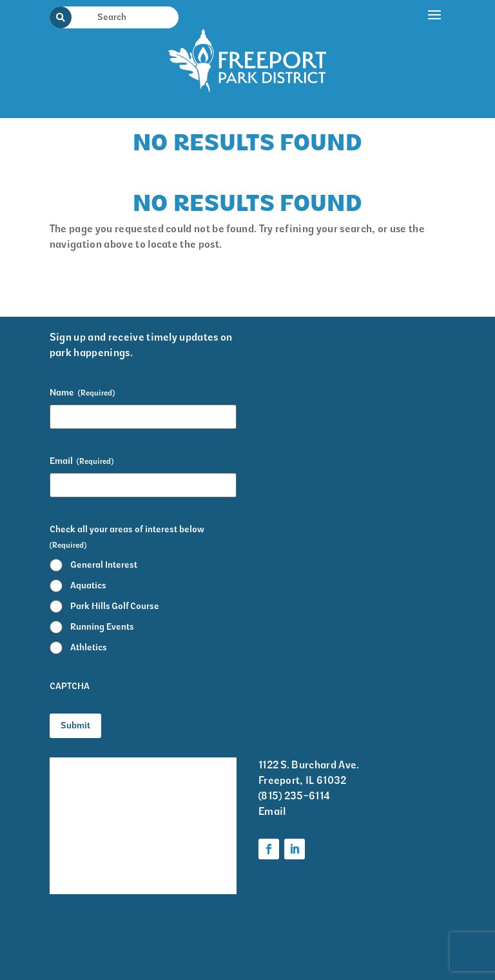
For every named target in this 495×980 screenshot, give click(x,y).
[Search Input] (122, 17)
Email (82, 461)
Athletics (89, 647)
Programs (179, 809)
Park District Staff (80, 826)
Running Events (102, 627)
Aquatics (88, 585)
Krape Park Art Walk (190, 775)
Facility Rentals (87, 766)
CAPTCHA (70, 686)
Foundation (183, 860)
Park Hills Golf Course (115, 606)
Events (66, 792)
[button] (435, 56)
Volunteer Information (79, 868)
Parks (169, 835)
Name (82, 393)
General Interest (104, 565)
